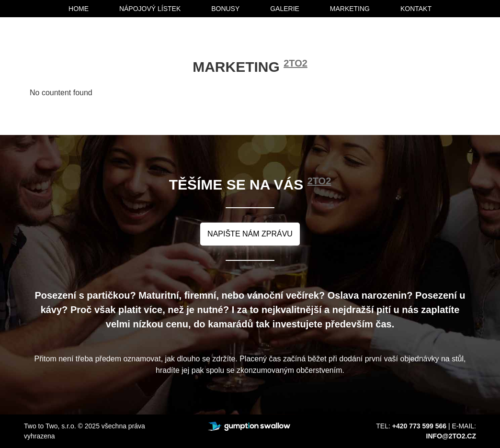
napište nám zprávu (250, 234)
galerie (285, 9)
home (79, 9)
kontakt (416, 9)
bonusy (225, 9)
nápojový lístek (150, 9)
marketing (350, 9)
